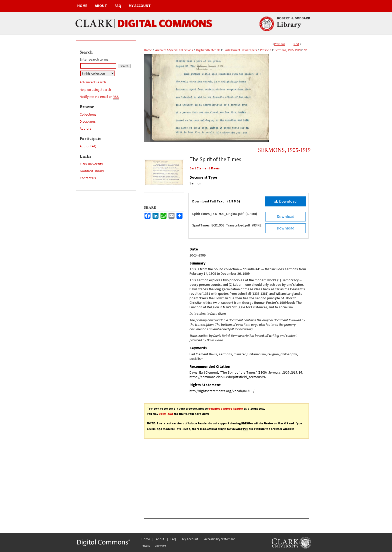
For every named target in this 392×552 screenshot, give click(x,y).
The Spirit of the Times (215, 159)
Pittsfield (266, 50)
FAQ (173, 539)
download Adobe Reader (226, 409)
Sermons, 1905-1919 (288, 50)
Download (285, 201)
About (160, 539)
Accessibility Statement (219, 539)
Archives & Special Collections (174, 50)
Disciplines (88, 122)
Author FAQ (88, 146)
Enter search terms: (94, 60)
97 (305, 50)
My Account (190, 539)
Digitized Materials (208, 50)
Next (296, 44)
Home (148, 50)
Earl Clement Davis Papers (240, 50)
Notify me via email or (99, 97)
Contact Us (88, 178)
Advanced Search (93, 82)
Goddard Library (92, 171)
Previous (280, 44)
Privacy (146, 546)
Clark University (91, 164)
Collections (88, 115)
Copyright (160, 546)
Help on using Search (95, 90)
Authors (86, 129)
